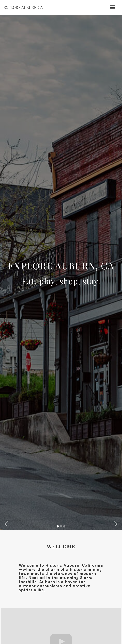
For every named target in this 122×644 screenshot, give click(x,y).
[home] (23, 8)
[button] (113, 7)
